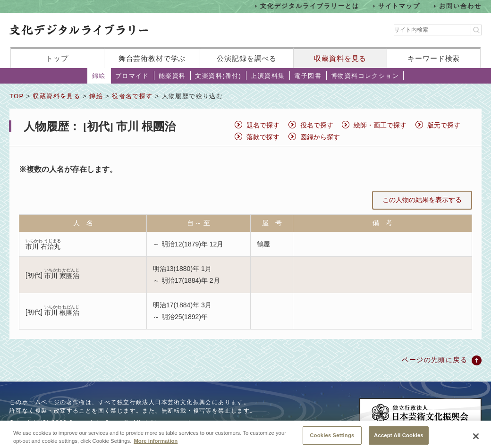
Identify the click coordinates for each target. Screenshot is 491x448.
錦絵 (99, 76)
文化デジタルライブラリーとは (309, 6)
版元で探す (444, 125)
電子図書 (308, 76)
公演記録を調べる (247, 58)
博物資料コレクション (365, 76)
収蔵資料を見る (340, 58)
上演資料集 (268, 76)
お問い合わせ (460, 6)
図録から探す (320, 137)
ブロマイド (132, 76)
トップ (57, 58)
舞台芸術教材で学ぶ (152, 58)
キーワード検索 (434, 58)
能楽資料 (172, 76)
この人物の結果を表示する (422, 200)
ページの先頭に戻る (435, 360)
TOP (17, 96)
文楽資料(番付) (218, 76)
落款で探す (263, 137)
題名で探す (263, 125)
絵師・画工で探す (380, 125)
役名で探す (317, 125)
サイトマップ (399, 6)
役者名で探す (132, 96)
